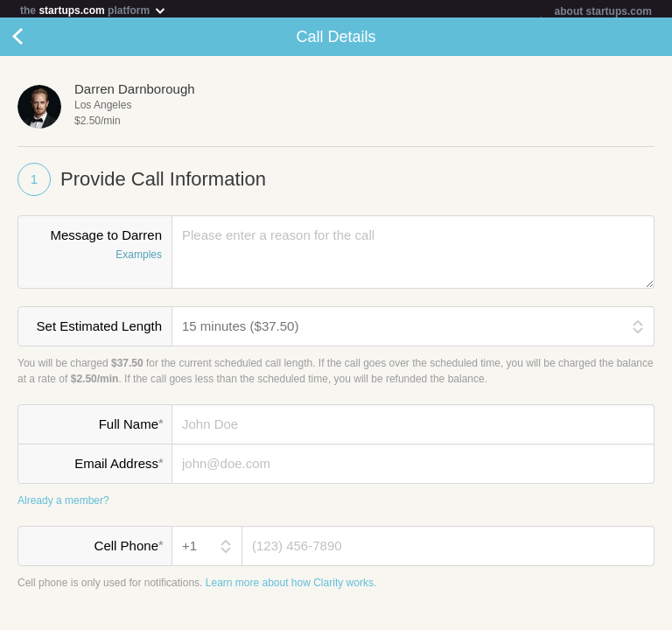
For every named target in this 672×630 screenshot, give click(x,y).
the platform (94, 10)
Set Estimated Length (99, 329)
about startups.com (603, 11)
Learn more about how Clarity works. (291, 586)
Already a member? (63, 504)
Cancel (35, 40)
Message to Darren (95, 249)
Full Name (131, 427)
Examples (139, 258)
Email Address (119, 466)
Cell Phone (129, 549)
